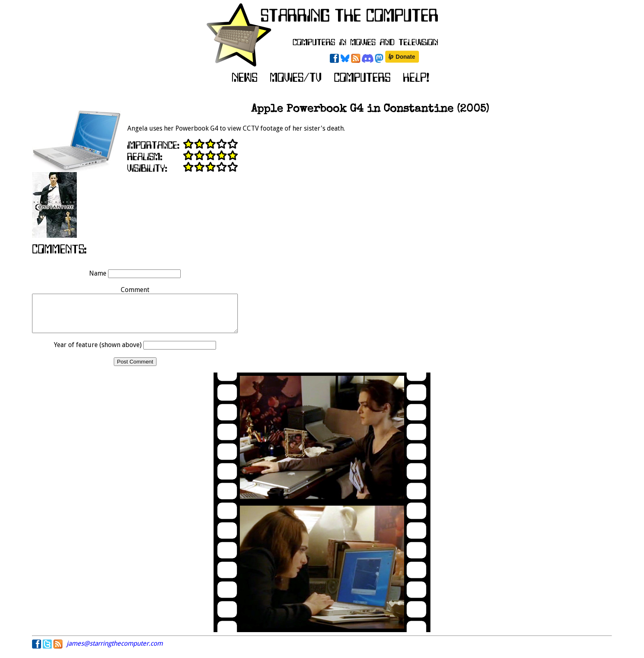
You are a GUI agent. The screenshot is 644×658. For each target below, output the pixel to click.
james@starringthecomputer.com (115, 651)
